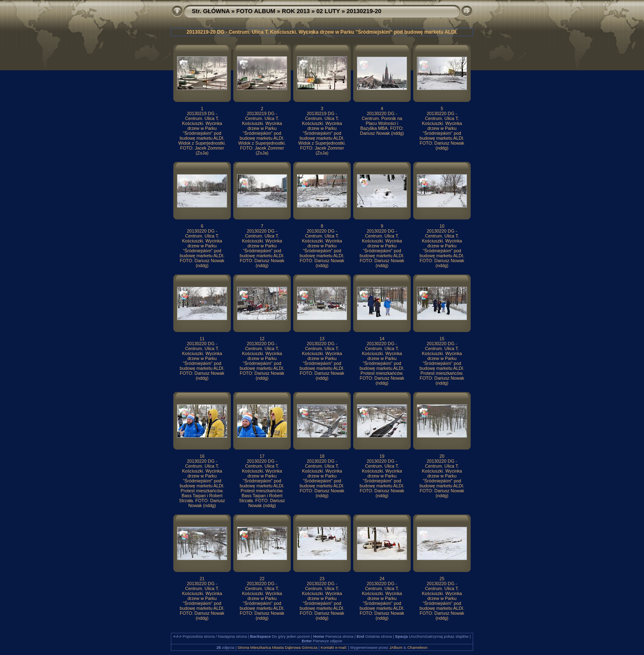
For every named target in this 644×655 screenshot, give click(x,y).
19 (382, 456)
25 (442, 579)
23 (322, 579)
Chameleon (417, 647)
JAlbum (396, 647)
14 (382, 339)
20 (442, 456)
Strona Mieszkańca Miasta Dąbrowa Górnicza (277, 647)
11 (202, 339)
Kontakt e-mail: (334, 647)
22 (262, 579)
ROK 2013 (296, 11)
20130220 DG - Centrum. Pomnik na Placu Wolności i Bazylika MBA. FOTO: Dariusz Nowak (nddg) (382, 123)
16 (202, 456)
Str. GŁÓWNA (211, 11)
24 (382, 579)
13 (322, 339)
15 (442, 339)
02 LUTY (328, 11)
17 (262, 456)
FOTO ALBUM (256, 11)
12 (262, 339)
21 (202, 579)
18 (322, 456)
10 (442, 226)
